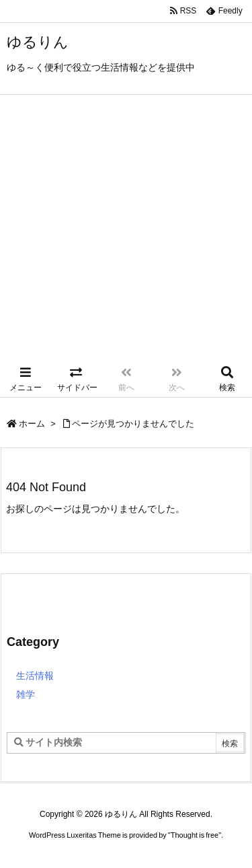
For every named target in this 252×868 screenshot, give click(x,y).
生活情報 (35, 676)
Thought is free (195, 835)
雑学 (26, 694)
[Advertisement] (126, 228)
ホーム (32, 424)
